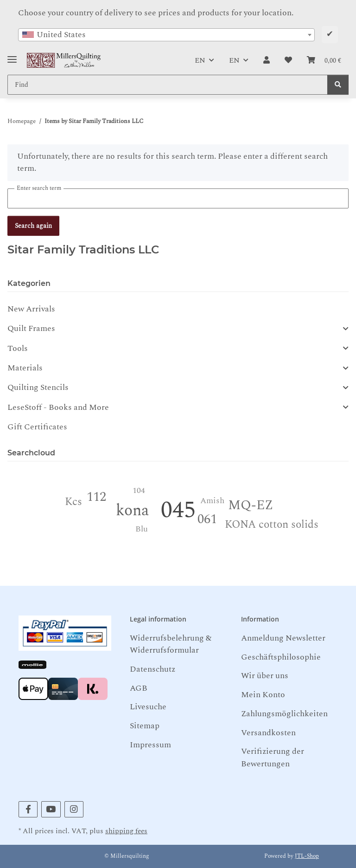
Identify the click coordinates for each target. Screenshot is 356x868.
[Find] (338, 85)
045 (178, 510)
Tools (18, 349)
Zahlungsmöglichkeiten (284, 714)
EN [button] (200, 60)
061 (207, 519)
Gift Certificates (37, 427)
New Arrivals (31, 309)
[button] (267, 60)
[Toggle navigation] (12, 56)
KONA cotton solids (272, 525)
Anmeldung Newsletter (283, 638)
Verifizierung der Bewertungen (273, 757)
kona (132, 511)
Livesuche (148, 707)
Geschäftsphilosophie (281, 657)
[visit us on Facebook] (28, 809)
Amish (212, 501)
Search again (33, 226)
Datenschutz (153, 669)
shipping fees (126, 831)
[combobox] (166, 35)
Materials (25, 368)
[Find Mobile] (168, 85)
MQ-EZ (251, 505)
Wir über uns (265, 676)
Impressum (150, 745)
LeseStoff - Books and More (58, 408)
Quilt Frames (31, 329)
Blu (142, 529)
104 (139, 490)
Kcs (73, 502)
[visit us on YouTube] (51, 809)
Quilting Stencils (38, 388)
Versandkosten (268, 733)
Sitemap (145, 726)
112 (96, 497)
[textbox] (166, 35)
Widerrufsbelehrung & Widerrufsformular (171, 644)
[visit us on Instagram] (74, 809)
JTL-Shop (307, 856)
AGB (139, 688)
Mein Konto (263, 695)
